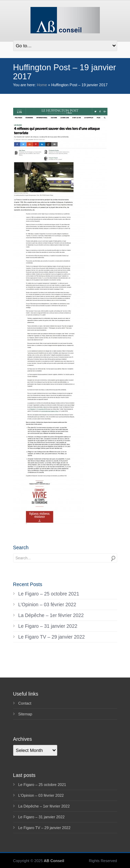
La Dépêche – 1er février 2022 (51, 615)
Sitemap (25, 714)
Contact (25, 703)
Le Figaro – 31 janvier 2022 (48, 626)
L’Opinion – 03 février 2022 (47, 605)
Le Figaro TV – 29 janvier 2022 (52, 637)
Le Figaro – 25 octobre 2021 (49, 594)
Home (42, 85)
